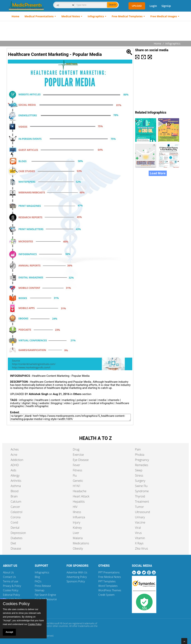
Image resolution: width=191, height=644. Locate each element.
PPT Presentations (109, 572)
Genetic (78, 481)
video (67, 403)
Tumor (140, 507)
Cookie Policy (11, 590)
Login (153, 6)
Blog (37, 577)
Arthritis (16, 481)
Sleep (139, 470)
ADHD (15, 465)
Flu (75, 475)
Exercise (78, 455)
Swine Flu (141, 486)
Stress (139, 475)
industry (15, 403)
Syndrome (142, 491)
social (93, 400)
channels (114, 400)
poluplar (82, 400)
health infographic (37, 406)
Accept (9, 632)
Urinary (140, 517)
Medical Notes (71, 16)
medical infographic (102, 403)
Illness (77, 512)
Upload (137, 6)
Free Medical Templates (127, 16)
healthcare (42, 400)
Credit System (106, 595)
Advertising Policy (77, 577)
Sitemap (39, 590)
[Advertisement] (95, 31)
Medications (81, 543)
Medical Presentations (39, 16)
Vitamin (140, 538)
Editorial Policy (11, 595)
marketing (68, 400)
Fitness (77, 470)
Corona (16, 517)
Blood (15, 491)
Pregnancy (142, 460)
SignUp (166, 6)
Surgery (140, 481)
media (102, 400)
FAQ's (38, 581)
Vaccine (140, 522)
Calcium (16, 502)
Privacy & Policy (12, 586)
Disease (16, 548)
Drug (76, 449)
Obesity (78, 548)
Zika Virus (141, 548)
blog (35, 403)
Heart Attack (81, 496)
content (55, 400)
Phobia (140, 455)
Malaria (78, 538)
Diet (13, 543)
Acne (14, 455)
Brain (14, 496)
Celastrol (17, 512)
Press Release (43, 586)
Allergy (15, 475)
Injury (76, 522)
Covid (14, 522)
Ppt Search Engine (45, 595)
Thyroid (140, 496)
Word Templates (108, 586)
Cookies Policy (16, 604)
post (84, 403)
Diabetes (17, 538)
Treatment (142, 502)
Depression (18, 533)
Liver (76, 533)
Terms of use (11, 581)
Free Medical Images (164, 16)
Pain (138, 449)
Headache (80, 491)
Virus (138, 533)
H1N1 (77, 486)
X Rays (139, 543)
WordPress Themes (110, 590)
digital (26, 403)
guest (76, 403)
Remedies (142, 465)
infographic (26, 400)
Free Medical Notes (110, 577)
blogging (57, 403)
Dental (15, 528)
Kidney (77, 528)
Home (15, 16)
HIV (75, 507)
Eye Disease (81, 460)
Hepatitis (79, 502)
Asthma (16, 486)
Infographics (96, 16)
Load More (158, 173)
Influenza (79, 517)
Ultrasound (143, 512)
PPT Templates (107, 581)
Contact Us (9, 577)
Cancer (15, 507)
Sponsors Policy (76, 581)
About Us (8, 572)
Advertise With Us (77, 572)
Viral (138, 528)
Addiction (17, 460)
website (44, 403)
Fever (76, 465)
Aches (15, 449)
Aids (13, 470)
